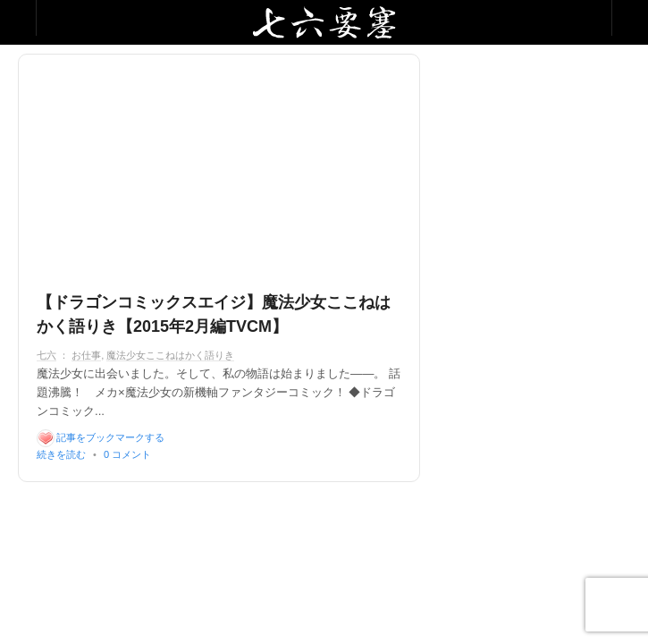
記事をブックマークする (110, 437)
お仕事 (86, 355)
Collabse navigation (630, 18)
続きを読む (61, 454)
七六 (46, 355)
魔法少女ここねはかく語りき (170, 355)
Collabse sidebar (18, 18)
